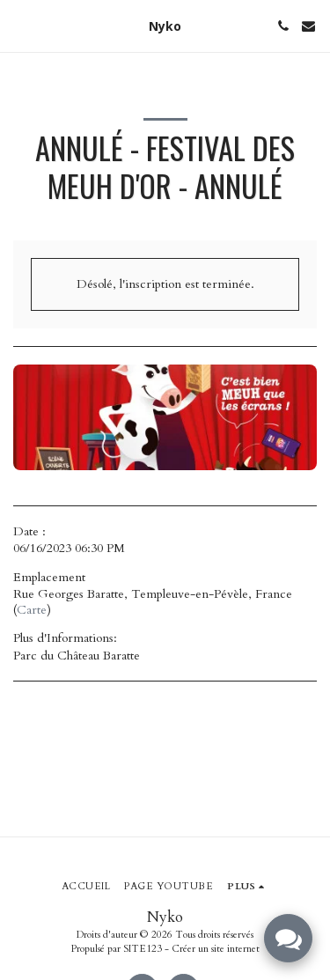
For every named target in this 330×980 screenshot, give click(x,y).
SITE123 (143, 949)
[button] (19, 25)
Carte (32, 610)
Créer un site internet (216, 949)
